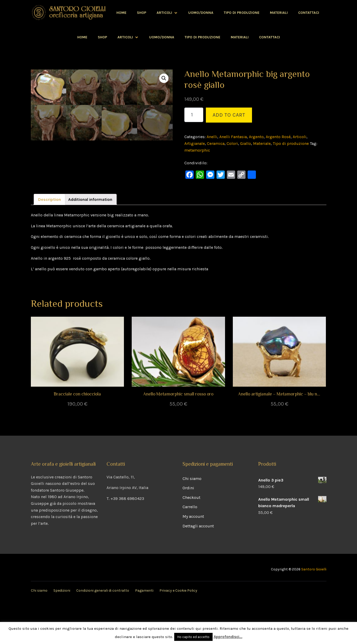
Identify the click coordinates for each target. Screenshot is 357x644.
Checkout (191, 537)
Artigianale (195, 143)
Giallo (246, 143)
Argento (256, 137)
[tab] (50, 239)
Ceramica (216, 143)
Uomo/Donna (162, 37)
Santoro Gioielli (314, 609)
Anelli (212, 137)
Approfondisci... (228, 637)
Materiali (240, 37)
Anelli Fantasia (233, 137)
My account (193, 556)
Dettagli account (198, 566)
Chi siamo (192, 518)
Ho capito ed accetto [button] (193, 637)
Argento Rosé (278, 137)
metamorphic (197, 150)
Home (82, 37)
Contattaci (269, 37)
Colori (232, 143)
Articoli (128, 37)
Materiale (262, 143)
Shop (102, 37)
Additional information (90, 239)
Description (50, 239)
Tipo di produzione (202, 37)
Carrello (190, 547)
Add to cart (229, 115)
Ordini (188, 528)
